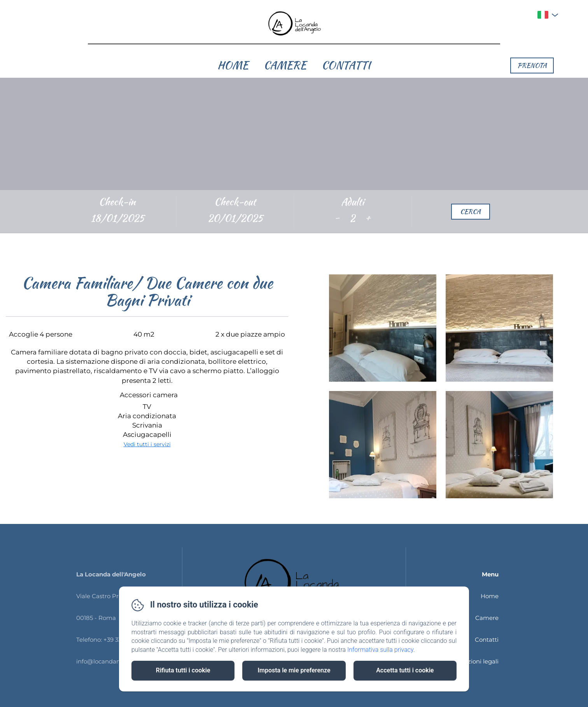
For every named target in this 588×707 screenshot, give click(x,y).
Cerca (470, 211)
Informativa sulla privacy (380, 650)
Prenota (532, 65)
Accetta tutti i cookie (405, 670)
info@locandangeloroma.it (115, 661)
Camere (285, 65)
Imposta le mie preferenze (294, 670)
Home (233, 65)
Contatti (346, 65)
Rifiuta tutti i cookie (183, 670)
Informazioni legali (472, 661)
